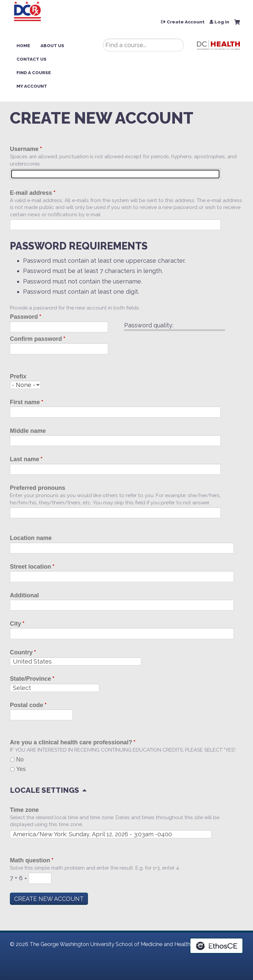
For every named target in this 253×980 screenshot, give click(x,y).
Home (23, 45)
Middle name (28, 431)
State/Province (30, 679)
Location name (31, 538)
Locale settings (44, 790)
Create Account (186, 22)
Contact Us (31, 59)
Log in (222, 22)
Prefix (18, 376)
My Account (32, 86)
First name (25, 402)
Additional (24, 595)
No (20, 759)
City (15, 624)
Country (21, 652)
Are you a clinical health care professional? (71, 742)
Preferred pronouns (38, 488)
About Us (52, 45)
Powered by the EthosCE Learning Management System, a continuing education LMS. (216, 946)
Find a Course (34, 73)
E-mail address (31, 193)
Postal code (27, 705)
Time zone (24, 810)
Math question (30, 860)
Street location (30, 567)
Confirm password (36, 339)
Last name (25, 459)
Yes (21, 769)
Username (24, 149)
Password (24, 317)
